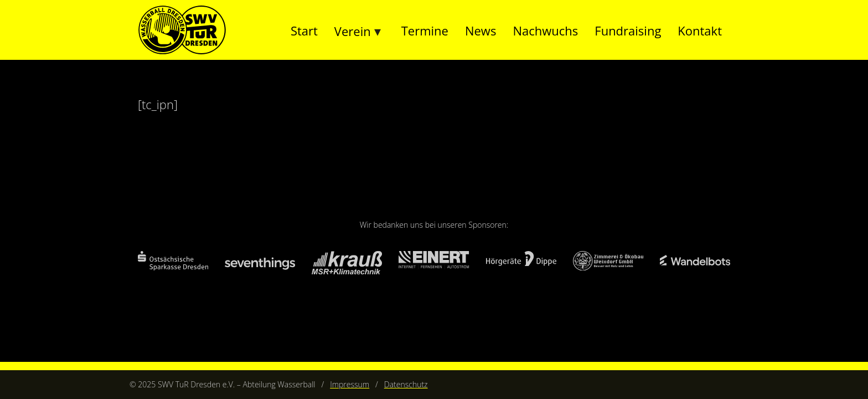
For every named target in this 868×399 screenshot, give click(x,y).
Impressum (350, 384)
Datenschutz (406, 384)
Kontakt (700, 30)
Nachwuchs (545, 30)
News (480, 30)
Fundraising (628, 30)
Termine (425, 30)
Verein (353, 31)
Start (304, 30)
